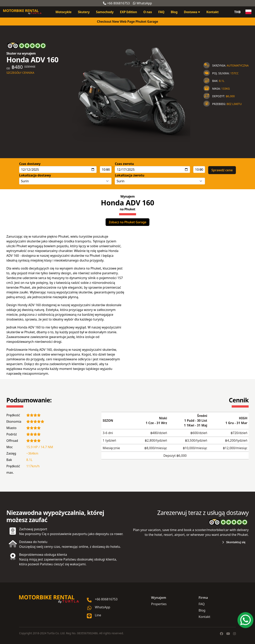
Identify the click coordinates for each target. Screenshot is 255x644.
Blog (174, 12)
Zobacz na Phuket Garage (128, 222)
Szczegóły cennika (20, 73)
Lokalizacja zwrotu (129, 175)
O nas (148, 12)
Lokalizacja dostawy (35, 175)
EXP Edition (128, 12)
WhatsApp (142, 3)
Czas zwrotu (124, 164)
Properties (159, 604)
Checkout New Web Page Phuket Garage (128, 22)
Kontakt (213, 12)
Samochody (105, 12)
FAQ (161, 12)
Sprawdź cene (222, 170)
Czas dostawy (30, 164)
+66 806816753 (116, 3)
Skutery (84, 12)
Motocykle (64, 12)
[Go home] (49, 599)
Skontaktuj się (234, 542)
